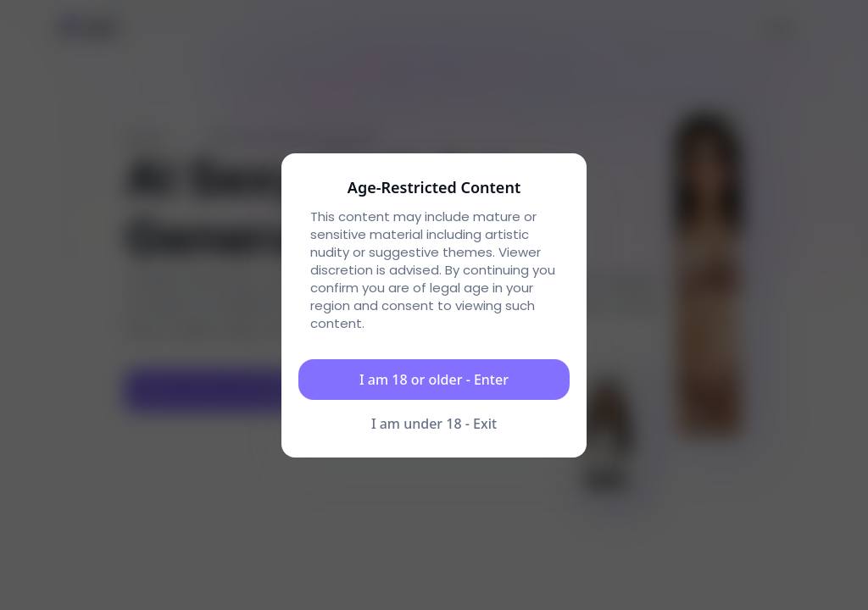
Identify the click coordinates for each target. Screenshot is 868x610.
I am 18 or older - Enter (434, 380)
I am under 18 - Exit (434, 424)
